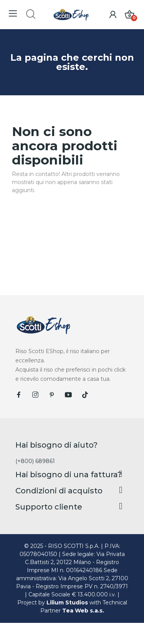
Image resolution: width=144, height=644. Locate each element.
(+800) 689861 (35, 461)
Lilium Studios (67, 603)
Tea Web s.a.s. (83, 611)
